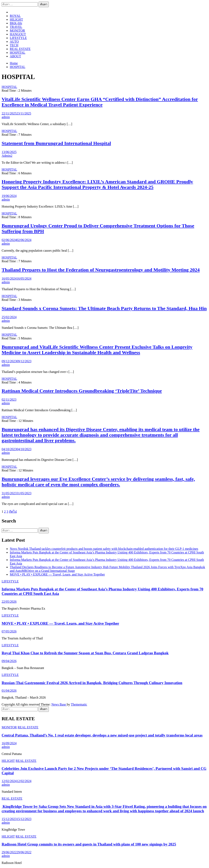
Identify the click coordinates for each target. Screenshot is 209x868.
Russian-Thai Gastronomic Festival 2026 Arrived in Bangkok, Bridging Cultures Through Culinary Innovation (92, 683)
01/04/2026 (9, 691)
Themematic (79, 704)
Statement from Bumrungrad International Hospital (56, 143)
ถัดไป (13, 512)
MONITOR (17, 31)
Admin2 (7, 156)
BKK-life (16, 23)
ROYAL (15, 16)
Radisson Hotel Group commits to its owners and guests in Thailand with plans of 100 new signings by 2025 (89, 844)
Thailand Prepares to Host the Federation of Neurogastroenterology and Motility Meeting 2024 (101, 270)
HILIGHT (16, 19)
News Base (59, 704)
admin (6, 117)
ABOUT (15, 56)
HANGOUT (18, 34)
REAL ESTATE (20, 49)
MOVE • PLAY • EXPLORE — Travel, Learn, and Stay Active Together (57, 574)
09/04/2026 (9, 661)
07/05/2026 (9, 631)
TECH (14, 45)
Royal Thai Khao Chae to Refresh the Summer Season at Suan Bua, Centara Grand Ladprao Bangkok (85, 653)
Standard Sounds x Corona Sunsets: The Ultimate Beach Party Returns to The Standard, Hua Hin (104, 308)
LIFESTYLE (18, 38)
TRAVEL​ (16, 27)
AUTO (14, 42)
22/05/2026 (9, 602)
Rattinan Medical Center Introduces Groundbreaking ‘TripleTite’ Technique (82, 391)
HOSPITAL (18, 53)
